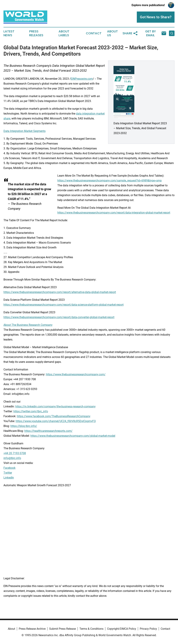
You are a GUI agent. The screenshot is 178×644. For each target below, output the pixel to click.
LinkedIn (9, 478)
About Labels (64, 33)
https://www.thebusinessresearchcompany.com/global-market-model (73, 436)
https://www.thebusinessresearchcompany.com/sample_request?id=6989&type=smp (110, 181)
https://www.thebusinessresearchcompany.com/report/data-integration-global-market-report (114, 213)
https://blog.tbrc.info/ (24, 426)
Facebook (9, 468)
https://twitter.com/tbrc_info (31, 411)
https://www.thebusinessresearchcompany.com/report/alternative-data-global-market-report (60, 292)
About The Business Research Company (28, 325)
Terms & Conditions (91, 629)
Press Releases (36, 33)
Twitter (8, 473)
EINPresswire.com (82, 79)
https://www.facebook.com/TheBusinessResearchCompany (54, 416)
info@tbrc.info (12, 458)
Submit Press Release (62, 629)
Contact (94, 33)
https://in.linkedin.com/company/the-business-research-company (55, 406)
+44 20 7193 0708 (15, 453)
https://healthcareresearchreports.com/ (48, 431)
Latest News (9, 33)
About (11, 629)
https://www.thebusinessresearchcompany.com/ (76, 374)
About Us (112, 33)
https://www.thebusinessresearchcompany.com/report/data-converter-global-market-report (59, 317)
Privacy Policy (148, 629)
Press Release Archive (32, 629)
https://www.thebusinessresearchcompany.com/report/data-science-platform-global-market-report (64, 305)
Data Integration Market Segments (25, 131)
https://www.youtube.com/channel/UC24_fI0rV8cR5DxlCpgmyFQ (56, 421)
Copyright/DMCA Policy (122, 629)
